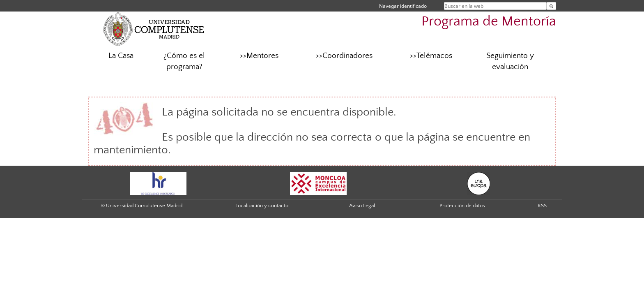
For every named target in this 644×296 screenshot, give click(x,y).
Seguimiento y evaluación (510, 61)
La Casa (121, 56)
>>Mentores (259, 56)
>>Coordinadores (344, 56)
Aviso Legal (362, 206)
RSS (542, 206)
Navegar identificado (403, 6)
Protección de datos (462, 206)
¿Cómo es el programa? (184, 61)
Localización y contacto (262, 206)
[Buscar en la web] (551, 6)
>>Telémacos (431, 56)
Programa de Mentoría (489, 22)
